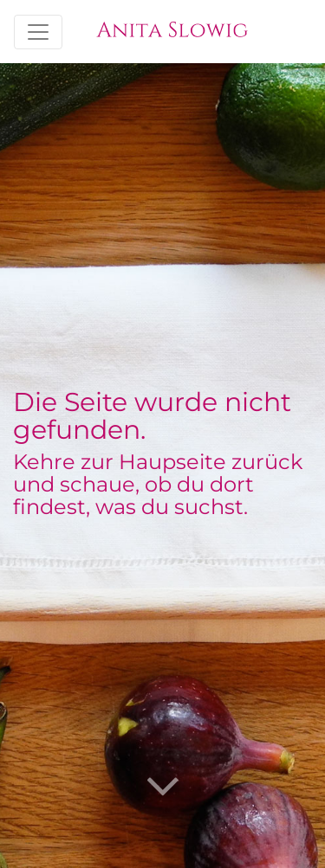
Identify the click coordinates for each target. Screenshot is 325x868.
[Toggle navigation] (38, 32)
